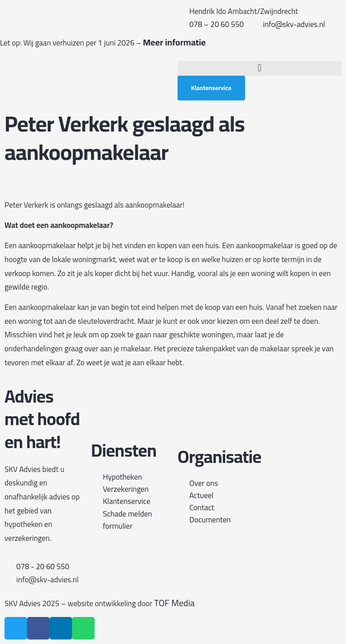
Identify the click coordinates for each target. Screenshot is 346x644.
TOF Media (174, 603)
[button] (259, 68)
